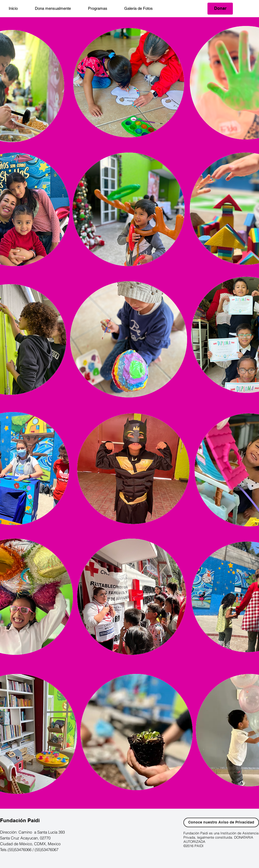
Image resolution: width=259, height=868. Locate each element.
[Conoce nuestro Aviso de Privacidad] (221, 822)
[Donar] (220, 9)
